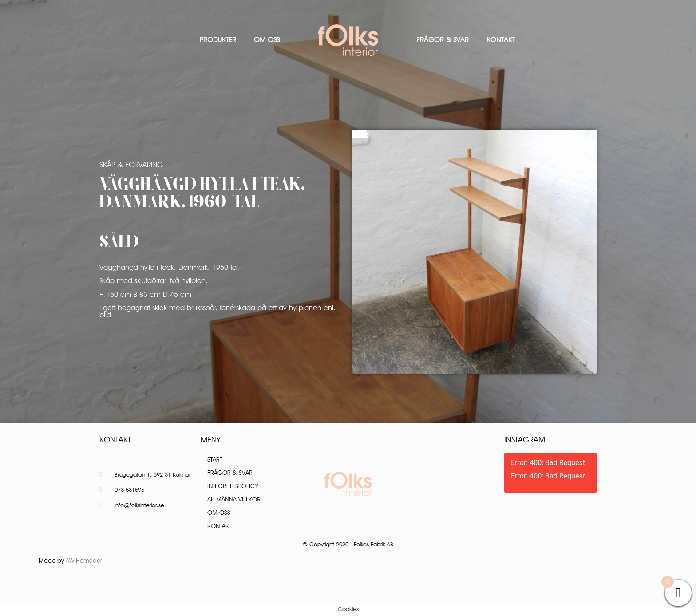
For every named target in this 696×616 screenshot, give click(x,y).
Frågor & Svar (443, 40)
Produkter (218, 40)
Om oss (267, 40)
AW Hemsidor (84, 561)
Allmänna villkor (234, 499)
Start (215, 459)
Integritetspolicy (233, 486)
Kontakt (501, 40)
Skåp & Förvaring (131, 165)
